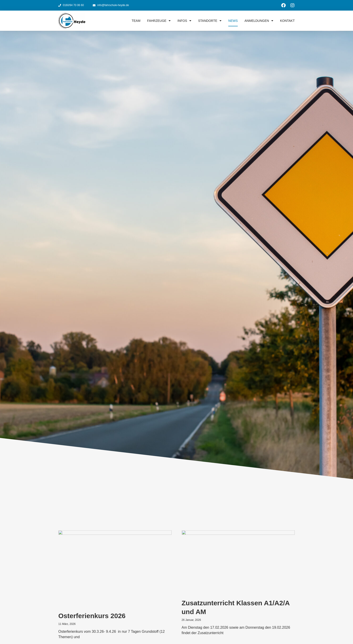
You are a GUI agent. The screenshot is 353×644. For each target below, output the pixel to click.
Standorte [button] (210, 21)
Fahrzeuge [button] (159, 21)
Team (136, 21)
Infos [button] (184, 21)
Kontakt (287, 21)
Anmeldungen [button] (259, 21)
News (233, 21)
